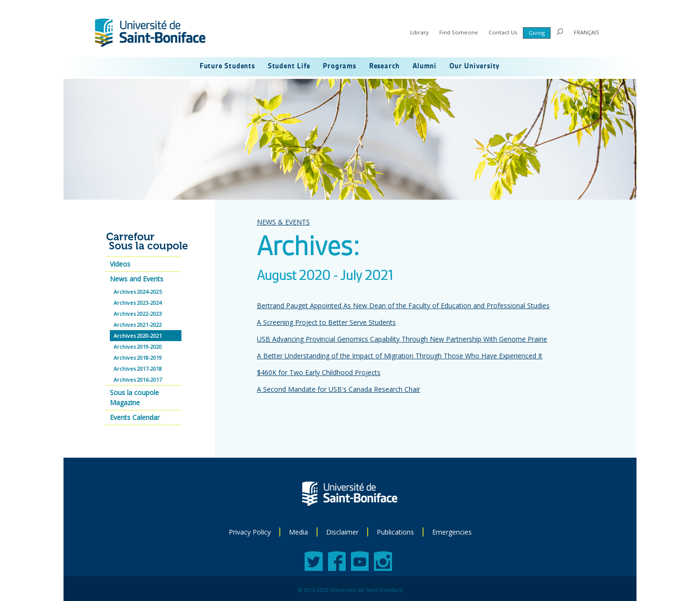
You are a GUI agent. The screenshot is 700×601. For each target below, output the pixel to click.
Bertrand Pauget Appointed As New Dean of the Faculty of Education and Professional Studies (403, 306)
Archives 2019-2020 (138, 347)
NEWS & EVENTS (283, 222)
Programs (339, 66)
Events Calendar (135, 417)
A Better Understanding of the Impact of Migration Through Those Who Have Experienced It (400, 356)
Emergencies (452, 532)
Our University (475, 66)
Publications (395, 532)
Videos (120, 264)
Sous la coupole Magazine (134, 397)
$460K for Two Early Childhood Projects (319, 372)
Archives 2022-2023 (138, 314)
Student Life (289, 66)
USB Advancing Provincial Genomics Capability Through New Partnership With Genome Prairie (402, 339)
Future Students (227, 66)
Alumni (424, 66)
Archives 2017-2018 (138, 369)
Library (419, 32)
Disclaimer (342, 532)
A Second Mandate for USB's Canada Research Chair (339, 389)
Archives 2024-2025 (138, 292)
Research (384, 66)
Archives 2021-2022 (138, 325)
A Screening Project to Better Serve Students (326, 322)
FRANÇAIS (587, 32)
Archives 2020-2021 (138, 336)
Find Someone (459, 32)
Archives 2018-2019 (138, 358)
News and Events (137, 279)
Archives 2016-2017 (138, 380)
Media (298, 532)
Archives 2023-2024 (138, 303)
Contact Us (503, 32)
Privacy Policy (250, 532)
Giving (537, 33)
